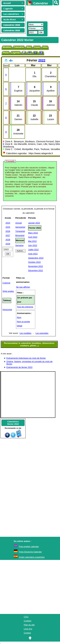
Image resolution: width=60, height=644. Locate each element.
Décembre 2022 (36, 270)
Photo (6, 53)
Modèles (7, 47)
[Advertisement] (42, 13)
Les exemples (42, 333)
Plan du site (29, 625)
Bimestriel (20, 235)
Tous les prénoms (25, 307)
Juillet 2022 (33, 250)
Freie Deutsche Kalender (30, 552)
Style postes (8, 291)
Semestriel (20, 227)
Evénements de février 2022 (19, 367)
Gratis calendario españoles (32, 557)
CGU (26, 617)
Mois (29, 47)
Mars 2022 (33, 233)
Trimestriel (20, 231)
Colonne (6, 283)
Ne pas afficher (23, 287)
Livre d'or (28, 629)
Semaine (19, 245)
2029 (8, 244)
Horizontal (7, 310)
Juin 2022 (33, 245)
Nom (19, 317)
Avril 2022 (33, 237)
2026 (8, 231)
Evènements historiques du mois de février (26, 358)
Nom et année (23, 322)
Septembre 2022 (36, 258)
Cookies (28, 621)
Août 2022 (33, 254)
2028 (8, 240)
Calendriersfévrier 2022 (13, 423)
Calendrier (19, 47)
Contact (27, 633)
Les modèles (25, 333)
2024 (8, 223)
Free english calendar (29, 546)
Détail (19, 326)
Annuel (19, 223)
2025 (8, 227)
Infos (45, 47)
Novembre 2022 (36, 266)
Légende (16, 53)
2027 (8, 235)
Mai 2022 (32, 241)
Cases (37, 47)
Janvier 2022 (34, 223)
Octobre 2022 (34, 262)
